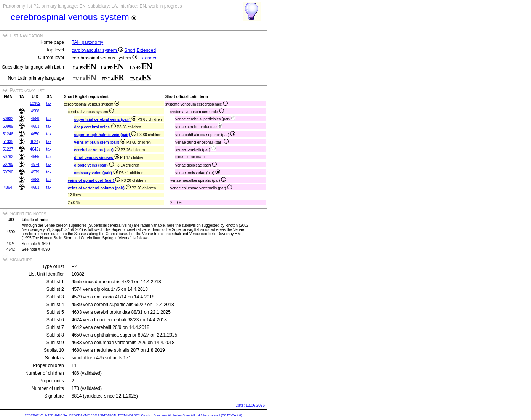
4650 (35, 134)
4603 (35, 126)
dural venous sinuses (96, 158)
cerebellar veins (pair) (97, 150)
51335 (8, 142)
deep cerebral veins (95, 127)
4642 (34, 149)
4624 (34, 142)
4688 (35, 180)
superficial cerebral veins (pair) (105, 119)
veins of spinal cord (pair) (94, 180)
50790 (8, 172)
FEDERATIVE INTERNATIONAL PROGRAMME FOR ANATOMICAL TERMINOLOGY (82, 415)
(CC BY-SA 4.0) (231, 415)
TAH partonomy (87, 42)
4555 (35, 157)
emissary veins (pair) (96, 173)
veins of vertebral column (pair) (99, 188)
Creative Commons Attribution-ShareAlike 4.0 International (180, 415)
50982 (8, 119)
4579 (35, 172)
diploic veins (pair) (94, 165)
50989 (8, 126)
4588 (35, 111)
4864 (8, 187)
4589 (35, 119)
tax (49, 103)
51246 (8, 134)
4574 (35, 164)
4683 (35, 187)
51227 (8, 149)
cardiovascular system (97, 50)
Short (130, 50)
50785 (8, 164)
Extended (146, 50)
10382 (35, 103)
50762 (8, 157)
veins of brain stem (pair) (100, 142)
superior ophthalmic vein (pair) (105, 135)
